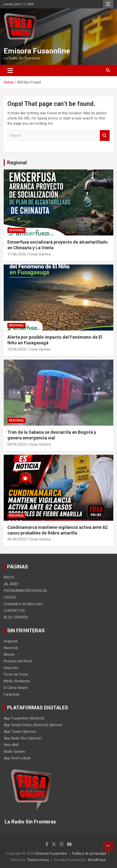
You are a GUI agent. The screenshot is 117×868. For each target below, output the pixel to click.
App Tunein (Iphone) (20, 732)
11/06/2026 (17, 254)
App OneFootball (17, 758)
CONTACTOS (14, 611)
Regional (17, 163)
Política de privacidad (89, 853)
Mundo (9, 654)
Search (105, 136)
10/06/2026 (17, 349)
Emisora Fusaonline (37, 51)
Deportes (11, 668)
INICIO (9, 577)
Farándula (12, 694)
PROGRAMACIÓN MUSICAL (26, 591)
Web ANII (11, 745)
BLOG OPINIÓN (16, 617)
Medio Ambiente (17, 681)
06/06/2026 (17, 539)
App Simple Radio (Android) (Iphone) (33, 725)
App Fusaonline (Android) (24, 718)
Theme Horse (38, 860)
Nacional (11, 648)
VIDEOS (10, 597)
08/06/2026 (17, 444)
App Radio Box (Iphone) (23, 738)
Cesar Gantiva (40, 254)
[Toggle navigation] (10, 70)
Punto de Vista (16, 674)
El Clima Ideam (16, 688)
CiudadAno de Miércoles (23, 604)
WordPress (97, 860)
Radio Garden (15, 751)
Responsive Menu (108, 4)
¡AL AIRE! (11, 584)
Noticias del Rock (18, 661)
